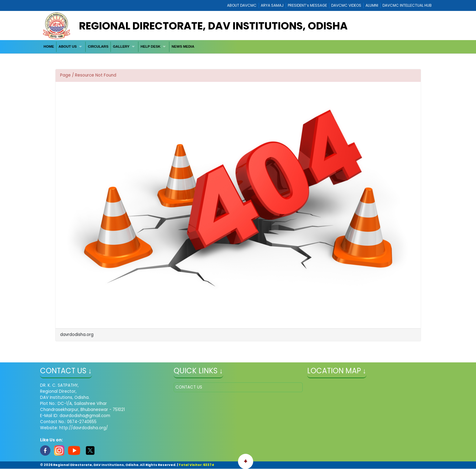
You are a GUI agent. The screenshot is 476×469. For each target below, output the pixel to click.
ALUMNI (372, 5)
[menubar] (119, 47)
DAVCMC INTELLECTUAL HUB (407, 5)
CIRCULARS (98, 46)
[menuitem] (49, 47)
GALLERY (121, 46)
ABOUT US (68, 46)
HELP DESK (151, 46)
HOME (49, 46)
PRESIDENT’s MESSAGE (307, 5)
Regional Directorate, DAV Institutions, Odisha (213, 26)
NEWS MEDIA (183, 46)
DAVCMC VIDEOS (346, 5)
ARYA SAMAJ (272, 5)
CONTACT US (189, 387)
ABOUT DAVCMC (242, 5)
